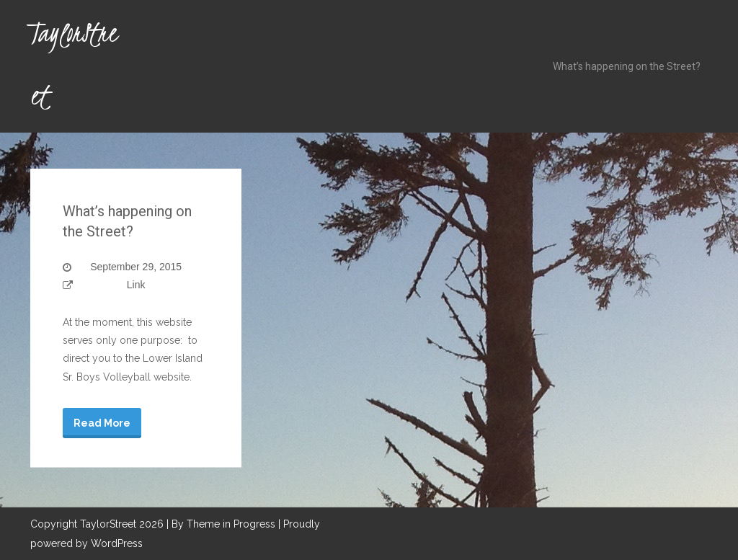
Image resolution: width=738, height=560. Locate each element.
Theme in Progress (231, 524)
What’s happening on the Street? (627, 66)
